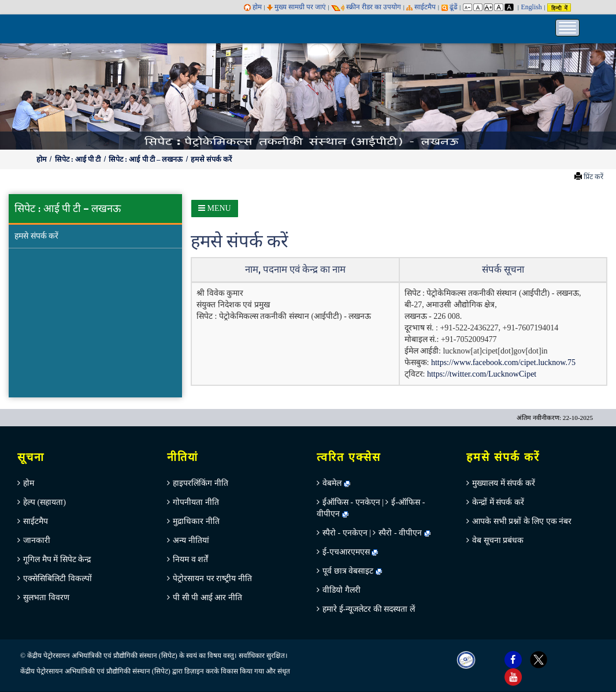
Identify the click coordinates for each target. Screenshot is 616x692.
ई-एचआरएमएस (350, 552)
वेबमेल (336, 483)
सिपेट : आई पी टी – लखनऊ (147, 159)
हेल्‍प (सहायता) (44, 502)
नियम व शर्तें (190, 559)
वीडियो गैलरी (342, 590)
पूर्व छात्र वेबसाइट (352, 571)
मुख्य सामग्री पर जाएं (296, 7)
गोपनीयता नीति (196, 502)
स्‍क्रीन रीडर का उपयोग (366, 7)
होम (253, 7)
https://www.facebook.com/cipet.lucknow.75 (503, 362)
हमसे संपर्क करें (211, 159)
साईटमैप (421, 7)
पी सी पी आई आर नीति (207, 598)
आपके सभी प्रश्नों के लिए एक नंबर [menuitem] (522, 521)
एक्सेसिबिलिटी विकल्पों (57, 578)
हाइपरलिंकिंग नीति (201, 483)
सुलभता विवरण (46, 598)
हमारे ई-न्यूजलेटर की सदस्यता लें (369, 609)
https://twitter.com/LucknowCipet (482, 374)
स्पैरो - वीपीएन (400, 533)
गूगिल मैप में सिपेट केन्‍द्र (57, 559)
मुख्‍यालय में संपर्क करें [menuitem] (504, 483)
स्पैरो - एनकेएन (345, 533)
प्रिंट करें (593, 177)
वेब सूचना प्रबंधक (498, 540)
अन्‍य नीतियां (191, 540)
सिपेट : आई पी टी (79, 159)
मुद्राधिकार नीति (196, 521)
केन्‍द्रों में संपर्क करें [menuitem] (498, 502)
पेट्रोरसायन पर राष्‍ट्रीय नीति (212, 578)
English (531, 7)
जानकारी (37, 540)
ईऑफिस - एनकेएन (351, 502)
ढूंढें (450, 7)
